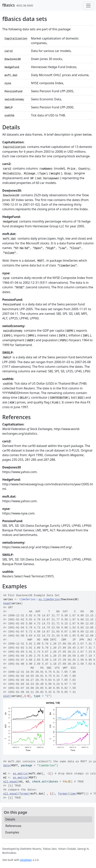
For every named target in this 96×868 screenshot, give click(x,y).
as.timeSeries (49, 599)
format (24, 794)
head (7, 603)
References (13, 826)
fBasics (9, 5)
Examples (12, 832)
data (7, 766)
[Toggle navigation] (88, 6)
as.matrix (20, 774)
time (73, 794)
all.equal (11, 782)
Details (10, 819)
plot (7, 696)
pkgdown (26, 860)
